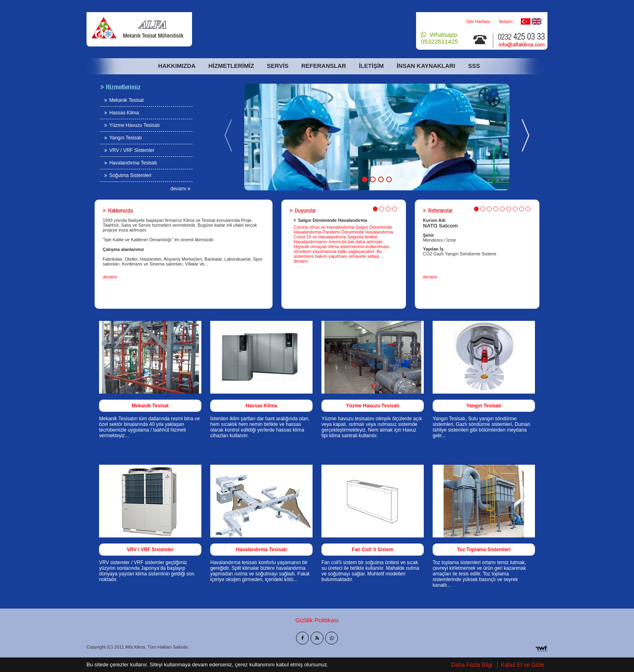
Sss (471, 66)
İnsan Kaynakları (424, 66)
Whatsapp (440, 38)
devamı (181, 189)
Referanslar (323, 66)
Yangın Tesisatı (123, 138)
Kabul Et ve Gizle (523, 665)
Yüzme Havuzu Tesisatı (132, 125)
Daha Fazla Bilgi (472, 665)
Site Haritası (478, 21)
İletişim (506, 21)
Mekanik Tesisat (124, 100)
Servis (278, 66)
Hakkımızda (178, 66)
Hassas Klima (122, 113)
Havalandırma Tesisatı (131, 163)
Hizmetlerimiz (231, 66)
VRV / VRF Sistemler (129, 150)
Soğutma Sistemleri (128, 175)
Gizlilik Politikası (317, 620)
